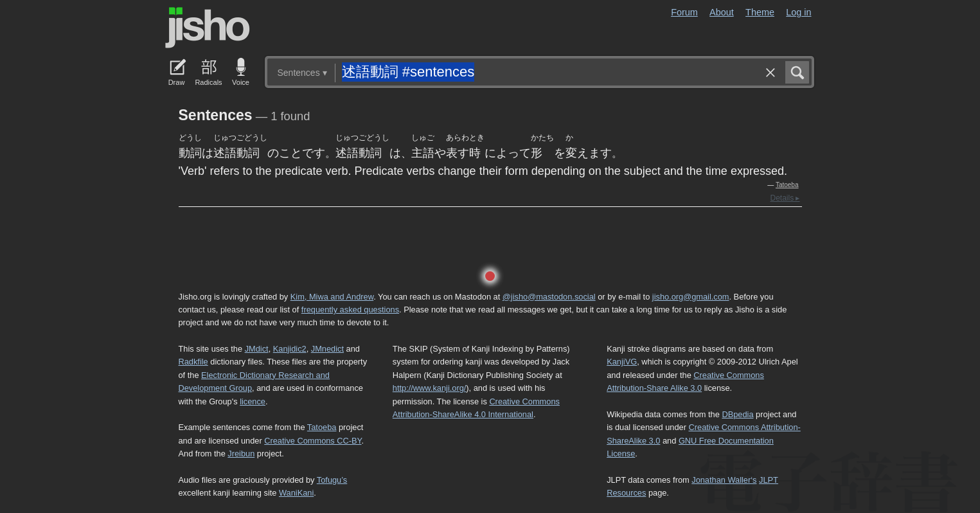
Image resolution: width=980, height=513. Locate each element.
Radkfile (193, 362)
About (722, 12)
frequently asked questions (350, 310)
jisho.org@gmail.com (691, 297)
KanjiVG (622, 362)
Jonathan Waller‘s (724, 480)
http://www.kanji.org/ (430, 388)
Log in (798, 12)
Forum (684, 12)
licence (253, 401)
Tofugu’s (332, 480)
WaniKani (296, 493)
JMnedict (327, 349)
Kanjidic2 (290, 349)
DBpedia (737, 414)
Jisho (208, 28)
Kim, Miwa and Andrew (332, 297)
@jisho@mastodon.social (549, 297)
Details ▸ (785, 198)
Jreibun (241, 454)
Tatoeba (787, 185)
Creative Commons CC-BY (313, 441)
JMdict (257, 349)
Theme (760, 12)
